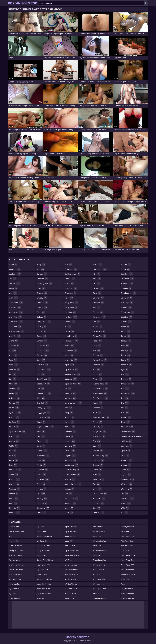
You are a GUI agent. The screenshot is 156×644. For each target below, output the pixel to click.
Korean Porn (70, 546)
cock (41, 312)
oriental (98, 298)
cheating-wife (45, 284)
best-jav (14, 403)
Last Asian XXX (14, 598)
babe (13, 360)
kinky (69, 412)
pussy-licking (100, 384)
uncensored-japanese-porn (132, 437)
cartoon (42, 274)
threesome (128, 384)
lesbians (70, 446)
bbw (12, 379)
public (97, 374)
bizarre (13, 460)
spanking (98, 513)
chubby (42, 298)
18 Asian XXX (14, 527)
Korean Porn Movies (45, 579)
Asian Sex (97, 546)
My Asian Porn (43, 570)
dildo (41, 398)
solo (97, 508)
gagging (42, 503)
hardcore (71, 317)
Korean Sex (41, 555)
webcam (127, 484)
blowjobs (14, 484)
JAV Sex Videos (71, 579)
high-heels (71, 336)
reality (98, 403)
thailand (126, 379)
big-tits (14, 436)
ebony (41, 422)
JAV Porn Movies (71, 570)
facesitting (43, 455)
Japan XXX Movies (72, 551)
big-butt (14, 417)
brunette (14, 508)
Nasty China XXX (43, 565)
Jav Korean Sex (71, 565)
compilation (44, 322)
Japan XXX (69, 541)
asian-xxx (15, 336)
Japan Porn (69, 598)
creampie (43, 350)
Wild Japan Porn (99, 589)
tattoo (126, 336)
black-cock (15, 470)
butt (41, 269)
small (97, 489)
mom (69, 513)
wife (125, 508)
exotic (41, 446)
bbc (12, 374)
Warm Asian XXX (100, 551)
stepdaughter (128, 293)
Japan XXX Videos (72, 555)
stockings (127, 303)
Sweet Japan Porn (128, 574)
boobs (13, 498)
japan (69, 365)
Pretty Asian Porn (128, 594)
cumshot (42, 365)
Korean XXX (41, 531)
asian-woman (16, 331)
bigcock (14, 441)
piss (97, 350)
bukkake (14, 513)
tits (125, 403)
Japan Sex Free (71, 527)
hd (68, 327)
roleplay (98, 427)
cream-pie (43, 346)
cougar (41, 331)
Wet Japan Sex (99, 584)
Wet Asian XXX (99, 574)
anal (12, 279)
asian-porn (15, 317)
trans (125, 422)
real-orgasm (100, 398)
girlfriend (71, 269)
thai (125, 374)
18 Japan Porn (14, 541)
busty (41, 264)
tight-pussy (128, 393)
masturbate (72, 465)
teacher (126, 341)
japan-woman (73, 374)
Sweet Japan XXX (100, 598)
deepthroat (43, 384)
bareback (14, 369)
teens (125, 360)
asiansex (14, 346)
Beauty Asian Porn (16, 551)
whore (126, 503)
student (126, 307)
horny (69, 346)
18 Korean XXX (99, 594)
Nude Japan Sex (127, 536)
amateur (15, 269)
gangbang (43, 508)
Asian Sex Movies (15, 555)
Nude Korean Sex (128, 570)
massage (70, 460)
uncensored (128, 432)
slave (97, 475)
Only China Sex (127, 589)
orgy (97, 293)
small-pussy (100, 494)
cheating (42, 279)
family (41, 465)
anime (13, 288)
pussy (98, 379)
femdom (42, 470)
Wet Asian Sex (99, 570)
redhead (98, 408)
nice (96, 274)
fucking (42, 498)
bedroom (14, 398)
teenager (126, 350)
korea (69, 422)
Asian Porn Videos (16, 565)
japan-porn (71, 369)
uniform (126, 441)
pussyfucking (100, 389)
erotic (41, 432)
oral (97, 284)
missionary (71, 498)
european (42, 441)
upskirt (126, 451)
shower (98, 465)
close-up (42, 303)
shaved (98, 451)
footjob (41, 489)
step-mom (127, 279)
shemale (99, 460)
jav (68, 389)
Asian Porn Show (15, 574)
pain (96, 307)
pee (96, 322)
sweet (125, 327)
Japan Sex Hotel (71, 531)
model (69, 508)
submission (127, 312)
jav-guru (70, 393)
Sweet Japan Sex (100, 560)
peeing (97, 327)
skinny (98, 470)
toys (125, 412)
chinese (42, 293)
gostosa (70, 279)
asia (13, 293)
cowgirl (42, 341)
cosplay (42, 327)
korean (70, 427)
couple (42, 336)
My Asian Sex (14, 589)
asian (13, 298)
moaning (70, 503)
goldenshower (72, 274)
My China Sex (42, 541)
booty (13, 503)
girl (69, 264)
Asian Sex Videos (15, 546)
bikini (12, 451)
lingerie (70, 455)
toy (124, 408)
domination (44, 417)
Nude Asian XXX (127, 565)
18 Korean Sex (14, 584)
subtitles (127, 317)
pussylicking (100, 393)
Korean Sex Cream (16, 570)
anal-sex (14, 284)
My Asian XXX (14, 594)
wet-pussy (127, 498)
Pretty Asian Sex (128, 598)
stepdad (126, 288)
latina (69, 436)
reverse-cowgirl (101, 417)
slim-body (99, 479)
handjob (70, 312)
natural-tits (100, 269)
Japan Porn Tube (43, 589)
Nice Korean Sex (71, 589)
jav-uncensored (73, 403)
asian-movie (16, 312)
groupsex (70, 293)
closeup (42, 307)
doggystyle (43, 412)
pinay (97, 346)
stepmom (127, 298)
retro (97, 412)
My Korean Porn (43, 546)
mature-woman (73, 484)
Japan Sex (41, 598)
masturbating (72, 470)
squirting (127, 274)
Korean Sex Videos (44, 536)
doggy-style (44, 408)
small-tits (99, 498)
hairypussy (71, 307)
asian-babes (16, 303)
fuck (41, 494)
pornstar (99, 365)
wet (125, 494)
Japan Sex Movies (44, 584)
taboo (126, 331)
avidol (13, 355)
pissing (98, 355)
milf (68, 494)
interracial (71, 360)
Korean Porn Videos (45, 560)
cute (41, 374)
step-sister (127, 284)
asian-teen (15, 327)
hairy (69, 298)
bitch (12, 455)
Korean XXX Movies (16, 531)
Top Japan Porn (99, 531)
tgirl (124, 369)
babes (13, 365)
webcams (127, 489)
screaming (99, 436)
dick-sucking (44, 393)
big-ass (14, 408)
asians (13, 341)
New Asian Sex (71, 594)
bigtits (13, 446)
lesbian (70, 441)
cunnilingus (44, 369)
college (41, 317)
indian (69, 355)
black (13, 465)
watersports (128, 479)
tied (125, 389)
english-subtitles (45, 427)
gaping (41, 513)
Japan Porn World (44, 594)
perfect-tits (100, 336)
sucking (126, 322)
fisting (41, 484)
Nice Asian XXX (127, 546)
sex (97, 441)
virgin (125, 470)
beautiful (14, 389)
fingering (43, 479)
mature (70, 479)
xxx (124, 513)
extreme (42, 451)
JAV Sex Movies (71, 584)
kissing (69, 417)
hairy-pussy (72, 303)
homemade (72, 341)
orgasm (98, 288)
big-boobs (15, 412)
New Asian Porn (15, 579)
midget (69, 489)
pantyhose (99, 317)
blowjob (14, 479)
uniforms (126, 446)
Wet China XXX (99, 579)
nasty (97, 264)
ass (12, 350)
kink (69, 408)
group (69, 284)
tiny (125, 398)
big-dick (14, 427)
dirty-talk (42, 403)
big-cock (14, 422)
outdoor (98, 303)
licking (70, 451)
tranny (126, 417)
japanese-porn (73, 384)
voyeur (126, 475)
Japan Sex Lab (70, 536)
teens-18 (127, 365)
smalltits (98, 503)
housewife (71, 350)
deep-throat (44, 379)
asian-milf (15, 307)
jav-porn (70, 398)
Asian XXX (13, 536)
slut (97, 484)
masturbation (72, 475)
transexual (127, 427)
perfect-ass (99, 331)
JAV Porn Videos (15, 560)
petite (97, 341)
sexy (97, 446)
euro (41, 436)
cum (41, 360)
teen (125, 346)
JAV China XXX (70, 560)
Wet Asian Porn (99, 565)
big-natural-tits (17, 432)
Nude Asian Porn (128, 555)
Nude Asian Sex (127, 560)
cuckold (42, 355)
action (13, 264)
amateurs (15, 274)
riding (98, 422)
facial (41, 460)
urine (125, 455)
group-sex (71, 288)
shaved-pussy (101, 455)
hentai (69, 331)
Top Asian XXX (99, 527)
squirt (126, 269)
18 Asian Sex (42, 574)
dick (41, 389)
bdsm (13, 384)
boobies (13, 494)
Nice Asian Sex (127, 541)
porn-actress (100, 360)
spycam (126, 264)
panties (98, 312)
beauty (13, 393)
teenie (126, 355)
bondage (14, 489)
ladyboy (70, 432)
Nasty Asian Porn (44, 551)
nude (97, 279)
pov (96, 369)
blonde (13, 475)
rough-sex (99, 432)
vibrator (126, 460)
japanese (71, 379)
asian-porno (16, 322)
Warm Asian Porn (100, 541)
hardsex (70, 322)
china (41, 288)
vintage (126, 465)
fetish (41, 475)
